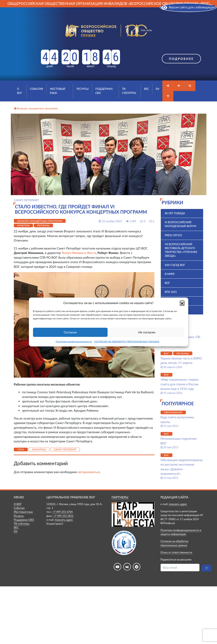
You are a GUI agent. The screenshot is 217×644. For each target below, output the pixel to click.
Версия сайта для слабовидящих (188, 7)
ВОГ (167, 283)
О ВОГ (20, 91)
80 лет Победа (175, 213)
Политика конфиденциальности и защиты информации (181, 532)
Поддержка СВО (104, 91)
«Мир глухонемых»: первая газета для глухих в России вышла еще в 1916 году (180, 384)
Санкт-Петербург (65, 449)
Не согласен (147, 332)
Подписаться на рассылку (176, 559)
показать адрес (64, 520)
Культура (23, 225)
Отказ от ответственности (176, 552)
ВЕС (147, 89)
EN (157, 89)
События (36, 89)
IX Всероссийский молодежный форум (181, 224)
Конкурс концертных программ (40, 221)
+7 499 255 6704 (62, 512)
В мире (170, 274)
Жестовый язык (57, 91)
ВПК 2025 (171, 292)
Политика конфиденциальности (74, 341)
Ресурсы (82, 89)
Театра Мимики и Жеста (79, 253)
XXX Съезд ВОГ (175, 265)
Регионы (43, 225)
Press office (173, 235)
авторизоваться (89, 472)
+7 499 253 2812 (63, 516)
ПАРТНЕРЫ (120, 497)
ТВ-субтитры (129, 91)
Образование (173, 412)
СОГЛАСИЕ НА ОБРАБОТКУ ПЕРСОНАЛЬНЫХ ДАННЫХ (127, 341)
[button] (182, 303)
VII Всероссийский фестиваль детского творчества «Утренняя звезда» (181, 250)
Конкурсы (39, 449)
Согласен (70, 332)
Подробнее (181, 59)
